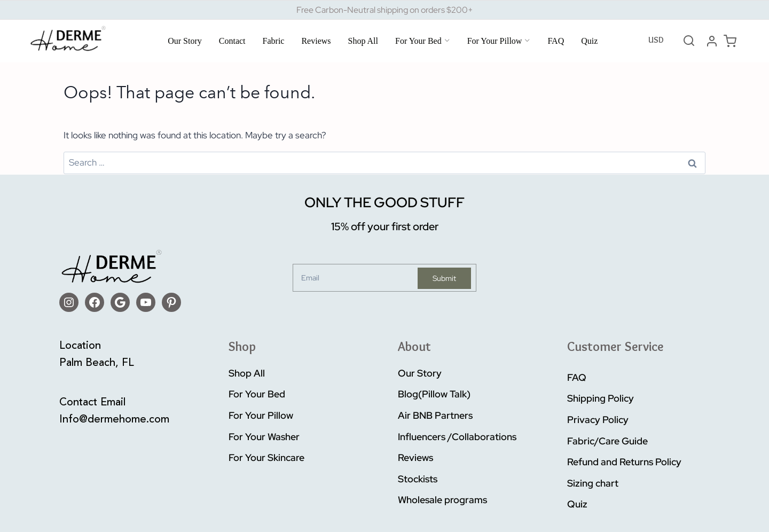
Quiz (589, 41)
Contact (232, 41)
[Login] (712, 41)
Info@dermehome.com (114, 420)
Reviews (316, 41)
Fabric (274, 41)
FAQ (556, 41)
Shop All (363, 41)
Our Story (185, 41)
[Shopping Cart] (730, 41)
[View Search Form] (689, 41)
